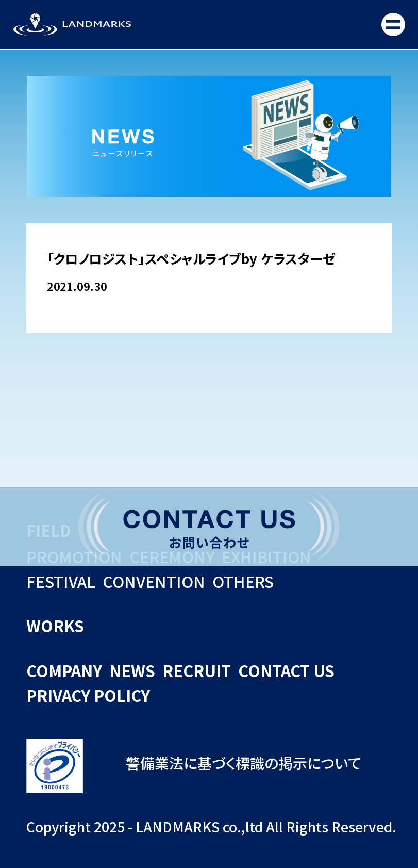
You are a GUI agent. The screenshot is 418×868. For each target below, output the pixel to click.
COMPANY (64, 670)
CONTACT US (286, 670)
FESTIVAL (61, 581)
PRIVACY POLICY (88, 695)
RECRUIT (197, 670)
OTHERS (243, 581)
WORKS (55, 626)
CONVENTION (154, 581)
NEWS (132, 670)
